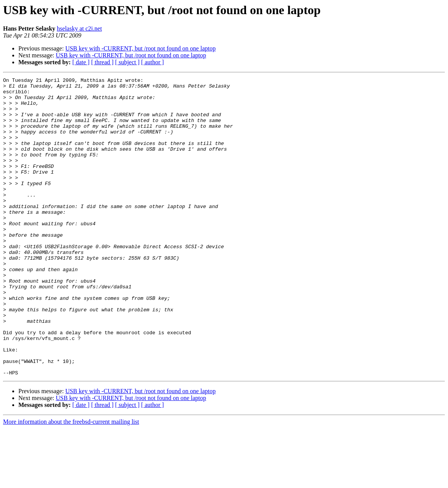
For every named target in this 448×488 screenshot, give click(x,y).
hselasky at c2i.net (80, 28)
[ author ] (153, 62)
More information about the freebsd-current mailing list (71, 481)
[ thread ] (102, 62)
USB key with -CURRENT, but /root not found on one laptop (141, 48)
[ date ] (81, 62)
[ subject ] (127, 62)
